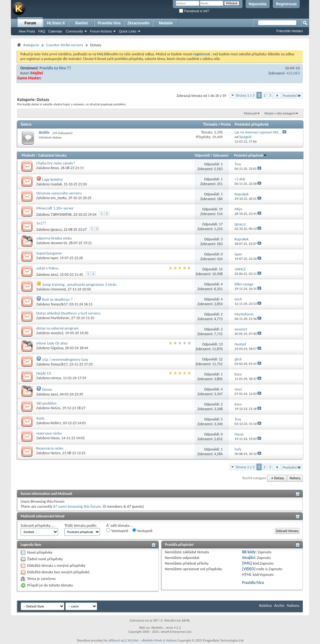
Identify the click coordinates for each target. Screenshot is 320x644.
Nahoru (295, 478)
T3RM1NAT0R (61, 214)
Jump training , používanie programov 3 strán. (80, 284)
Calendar (55, 31)
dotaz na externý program (57, 328)
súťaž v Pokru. (48, 268)
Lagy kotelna (52, 179)
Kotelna (265, 605)
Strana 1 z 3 (245, 95)
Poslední (292, 96)
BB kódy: (249, 552)
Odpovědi (202, 155)
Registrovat (286, 4)
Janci (54, 274)
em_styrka (59, 198)
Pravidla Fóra (253, 583)
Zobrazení (221, 155)
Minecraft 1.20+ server (55, 208)
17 (221, 224)
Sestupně (142, 531)
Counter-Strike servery (65, 45)
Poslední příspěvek (250, 155)
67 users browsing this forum (77, 506)
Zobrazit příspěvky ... (38, 525)
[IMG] (247, 563)
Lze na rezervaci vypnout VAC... (258, 132)
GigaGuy (57, 348)
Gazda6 (56, 184)
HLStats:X (56, 23)
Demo (47, 389)
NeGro (55, 408)
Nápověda (258, 4)
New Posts (27, 31)
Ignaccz (56, 229)
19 (221, 209)
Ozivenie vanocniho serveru (59, 193)
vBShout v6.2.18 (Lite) (123, 640)
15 (221, 269)
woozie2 (57, 333)
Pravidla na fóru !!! (55, 68)
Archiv (44, 132)
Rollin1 (56, 423)
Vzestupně (117, 531)
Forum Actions (101, 31)
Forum (30, 23)
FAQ (42, 31)
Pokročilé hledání (290, 31)
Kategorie (31, 45)
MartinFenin (60, 318)
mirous (56, 378)
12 (221, 359)
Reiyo (55, 168)
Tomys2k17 (59, 304)
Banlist (82, 23)
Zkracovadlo (139, 23)
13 (221, 344)
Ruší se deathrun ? (57, 299)
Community (74, 31)
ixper (54, 258)
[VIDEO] (249, 569)
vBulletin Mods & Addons (159, 640)
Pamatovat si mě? (194, 11)
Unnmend (58, 289)
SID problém (46, 403)
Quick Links (128, 31)
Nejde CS (44, 373)
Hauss (55, 438)
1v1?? (41, 223)
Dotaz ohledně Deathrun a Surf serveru (68, 313)
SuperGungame (49, 253)
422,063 (293, 73)
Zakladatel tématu (52, 155)
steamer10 (59, 243)
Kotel (25, 73)
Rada (40, 418)
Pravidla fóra (109, 23)
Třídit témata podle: (81, 525)
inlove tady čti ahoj (52, 343)
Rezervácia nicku (50, 448)
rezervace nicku (49, 433)
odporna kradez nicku (54, 238)
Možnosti (250, 113)
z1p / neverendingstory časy (65, 359)
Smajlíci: (249, 558)
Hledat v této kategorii (280, 113)
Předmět (28, 155)
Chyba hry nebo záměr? (56, 163)
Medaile (166, 23)
